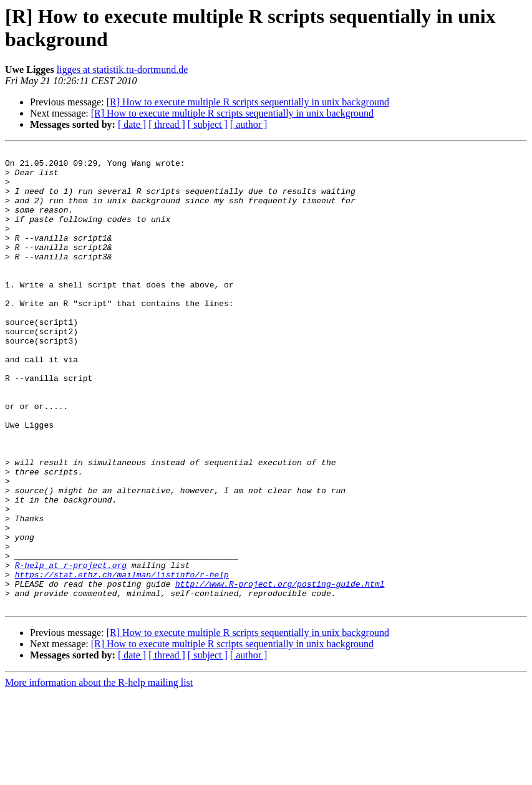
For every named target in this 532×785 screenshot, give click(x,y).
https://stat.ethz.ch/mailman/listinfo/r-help (122, 660)
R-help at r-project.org (71, 649)
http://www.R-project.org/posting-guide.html (280, 672)
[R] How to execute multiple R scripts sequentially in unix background (248, 102)
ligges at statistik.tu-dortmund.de (123, 70)
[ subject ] (208, 124)
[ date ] (132, 124)
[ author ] (249, 124)
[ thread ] (167, 124)
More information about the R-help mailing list (99, 774)
